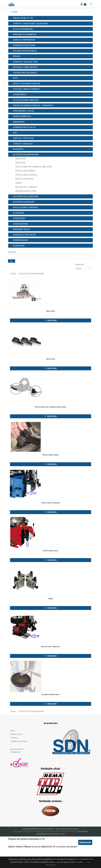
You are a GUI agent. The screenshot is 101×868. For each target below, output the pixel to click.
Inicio (13, 731)
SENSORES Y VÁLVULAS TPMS (52, 62)
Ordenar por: (80, 264)
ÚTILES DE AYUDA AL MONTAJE (26, 100)
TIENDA (51, 12)
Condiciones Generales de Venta (51, 831)
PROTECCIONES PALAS (24, 179)
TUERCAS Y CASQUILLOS (52, 144)
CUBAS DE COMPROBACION (24, 40)
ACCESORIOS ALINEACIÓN (24, 202)
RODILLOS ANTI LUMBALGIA (26, 187)
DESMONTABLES (52, 94)
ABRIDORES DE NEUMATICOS (25, 34)
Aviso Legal (18, 831)
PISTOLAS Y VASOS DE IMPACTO (52, 89)
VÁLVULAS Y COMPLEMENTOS (52, 67)
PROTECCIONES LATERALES (26, 175)
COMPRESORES (19, 218)
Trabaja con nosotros (19, 741)
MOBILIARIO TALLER (21, 229)
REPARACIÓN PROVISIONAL (24, 45)
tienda (13, 274)
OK (85, 862)
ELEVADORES (52, 213)
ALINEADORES (52, 246)
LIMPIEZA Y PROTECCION (52, 138)
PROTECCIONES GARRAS (25, 171)
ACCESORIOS (52, 149)
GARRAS (19, 183)
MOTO (52, 78)
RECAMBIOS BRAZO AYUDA (26, 191)
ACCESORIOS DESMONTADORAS (52, 154)
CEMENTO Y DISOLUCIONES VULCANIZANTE (52, 23)
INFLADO (52, 56)
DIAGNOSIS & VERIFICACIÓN (24, 235)
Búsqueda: (12, 252)
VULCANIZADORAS (52, 224)
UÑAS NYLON (20, 159)
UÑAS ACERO (20, 163)
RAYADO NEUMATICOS (22, 116)
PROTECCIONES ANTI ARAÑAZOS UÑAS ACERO (34, 167)
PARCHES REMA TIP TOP (52, 18)
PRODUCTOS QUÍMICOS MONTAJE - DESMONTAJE (52, 105)
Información (85, 842)
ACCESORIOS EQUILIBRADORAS (26, 196)
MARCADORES (19, 122)
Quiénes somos (17, 734)
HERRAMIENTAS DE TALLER (52, 127)
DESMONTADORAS (20, 240)
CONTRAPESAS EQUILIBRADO (52, 72)
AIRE (52, 133)
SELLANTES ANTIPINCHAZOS (25, 51)
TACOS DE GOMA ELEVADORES (52, 207)
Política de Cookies (70, 831)
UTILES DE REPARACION (52, 29)
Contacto (14, 738)
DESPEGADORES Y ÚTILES (52, 111)
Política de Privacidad (30, 831)
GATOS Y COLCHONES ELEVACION (52, 83)
